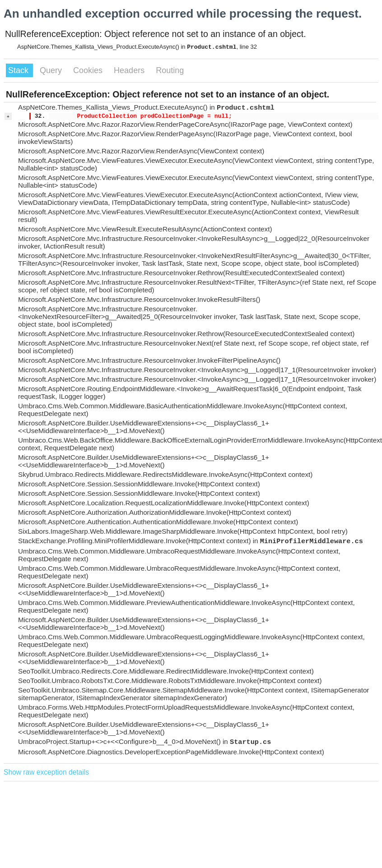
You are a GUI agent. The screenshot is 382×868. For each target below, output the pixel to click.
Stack (19, 70)
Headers (130, 70)
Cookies (89, 70)
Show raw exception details (46, 772)
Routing (170, 70)
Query (52, 70)
